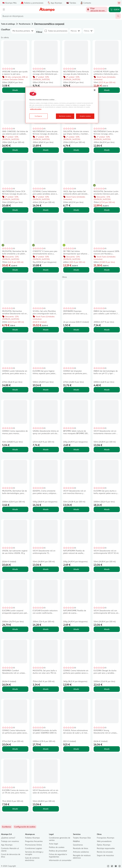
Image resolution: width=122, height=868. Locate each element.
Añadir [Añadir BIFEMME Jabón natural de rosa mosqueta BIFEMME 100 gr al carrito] (76, 449)
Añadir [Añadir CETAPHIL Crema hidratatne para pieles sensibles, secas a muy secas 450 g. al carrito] (46, 210)
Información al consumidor (60, 860)
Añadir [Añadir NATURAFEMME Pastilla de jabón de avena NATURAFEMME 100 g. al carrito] (76, 629)
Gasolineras (78, 845)
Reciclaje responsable (106, 848)
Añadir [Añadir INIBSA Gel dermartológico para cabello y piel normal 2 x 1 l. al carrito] (107, 330)
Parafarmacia (25, 24)
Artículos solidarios (81, 852)
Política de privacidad (58, 851)
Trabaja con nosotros (10, 841)
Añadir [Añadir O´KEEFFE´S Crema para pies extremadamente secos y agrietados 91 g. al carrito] (46, 270)
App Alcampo (7, 845)
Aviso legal (54, 844)
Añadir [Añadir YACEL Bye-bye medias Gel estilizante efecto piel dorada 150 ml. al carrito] (76, 210)
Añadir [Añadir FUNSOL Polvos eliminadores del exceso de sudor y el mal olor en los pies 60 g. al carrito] (76, 749)
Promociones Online (33, 845)
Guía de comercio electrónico (32, 859)
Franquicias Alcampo (106, 838)
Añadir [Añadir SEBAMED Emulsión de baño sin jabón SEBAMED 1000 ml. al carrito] (46, 749)
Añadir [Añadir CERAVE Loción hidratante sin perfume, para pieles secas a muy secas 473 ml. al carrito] (15, 390)
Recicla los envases (105, 852)
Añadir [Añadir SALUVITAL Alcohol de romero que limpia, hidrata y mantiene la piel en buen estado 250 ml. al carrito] (76, 150)
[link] (25, 827)
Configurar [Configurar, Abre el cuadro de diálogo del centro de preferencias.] (38, 116)
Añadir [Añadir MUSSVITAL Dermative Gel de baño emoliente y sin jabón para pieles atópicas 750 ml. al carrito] (15, 270)
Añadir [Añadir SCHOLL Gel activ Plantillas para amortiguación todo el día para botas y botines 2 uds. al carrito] (46, 330)
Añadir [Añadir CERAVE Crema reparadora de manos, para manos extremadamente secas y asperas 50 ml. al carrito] (15, 449)
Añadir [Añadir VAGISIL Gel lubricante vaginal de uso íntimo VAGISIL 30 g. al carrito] (15, 569)
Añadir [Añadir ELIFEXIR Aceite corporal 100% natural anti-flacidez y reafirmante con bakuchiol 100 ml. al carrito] (107, 270)
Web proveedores (104, 841)
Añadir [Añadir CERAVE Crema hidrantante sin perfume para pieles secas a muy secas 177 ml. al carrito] (15, 749)
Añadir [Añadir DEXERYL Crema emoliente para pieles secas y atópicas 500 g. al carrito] (46, 509)
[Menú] (4, 10)
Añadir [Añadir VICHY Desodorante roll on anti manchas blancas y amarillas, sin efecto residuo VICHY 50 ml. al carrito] (76, 509)
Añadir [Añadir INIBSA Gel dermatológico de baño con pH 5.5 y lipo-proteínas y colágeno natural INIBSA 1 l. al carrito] (107, 390)
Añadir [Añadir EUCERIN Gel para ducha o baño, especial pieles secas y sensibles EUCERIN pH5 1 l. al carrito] (107, 509)
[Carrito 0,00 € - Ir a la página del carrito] (115, 10)
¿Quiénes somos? (8, 838)
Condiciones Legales (34, 848)
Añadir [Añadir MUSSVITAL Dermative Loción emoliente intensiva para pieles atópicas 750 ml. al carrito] (107, 210)
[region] (62, 105)
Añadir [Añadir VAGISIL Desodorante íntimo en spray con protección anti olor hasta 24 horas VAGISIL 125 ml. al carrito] (46, 449)
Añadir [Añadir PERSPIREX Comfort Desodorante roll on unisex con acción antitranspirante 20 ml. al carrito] (15, 689)
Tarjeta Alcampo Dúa (82, 838)
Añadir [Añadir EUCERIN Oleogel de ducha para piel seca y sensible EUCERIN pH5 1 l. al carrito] (107, 689)
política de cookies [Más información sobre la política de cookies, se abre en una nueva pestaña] (36, 109)
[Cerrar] (95, 90)
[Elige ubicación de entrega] (97, 10)
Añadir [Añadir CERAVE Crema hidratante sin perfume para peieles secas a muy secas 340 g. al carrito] (76, 689)
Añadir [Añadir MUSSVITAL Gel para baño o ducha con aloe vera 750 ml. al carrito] (46, 689)
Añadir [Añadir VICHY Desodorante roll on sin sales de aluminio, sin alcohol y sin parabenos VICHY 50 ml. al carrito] (46, 809)
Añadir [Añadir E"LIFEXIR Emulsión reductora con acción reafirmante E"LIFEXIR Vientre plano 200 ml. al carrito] (46, 629)
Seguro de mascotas (105, 855)
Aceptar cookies (85, 116)
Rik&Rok (76, 841)
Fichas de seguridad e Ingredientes (58, 855)
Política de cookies (57, 847)
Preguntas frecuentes (34, 841)
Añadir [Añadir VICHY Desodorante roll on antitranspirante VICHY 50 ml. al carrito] (107, 569)
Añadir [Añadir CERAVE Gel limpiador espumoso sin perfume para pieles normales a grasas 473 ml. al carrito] (76, 390)
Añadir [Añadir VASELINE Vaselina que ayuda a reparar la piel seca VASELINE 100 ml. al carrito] (15, 90)
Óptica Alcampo (104, 845)
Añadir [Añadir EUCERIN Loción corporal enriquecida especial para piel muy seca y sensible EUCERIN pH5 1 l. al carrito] (15, 629)
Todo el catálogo (8, 24)
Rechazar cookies (65, 116)
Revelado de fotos (81, 848)
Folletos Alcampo (32, 838)
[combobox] (58, 16)
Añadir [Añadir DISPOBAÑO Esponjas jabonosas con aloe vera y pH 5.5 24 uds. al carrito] (76, 330)
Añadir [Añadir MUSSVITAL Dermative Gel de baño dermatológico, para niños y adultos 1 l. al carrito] (15, 509)
